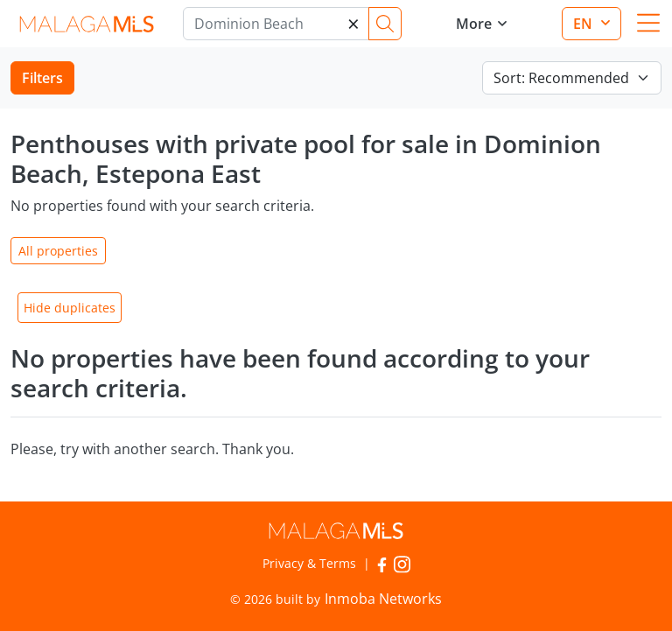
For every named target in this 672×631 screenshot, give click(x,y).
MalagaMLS (86, 24)
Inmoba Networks (383, 599)
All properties (58, 251)
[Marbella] (276, 24)
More (474, 24)
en (584, 24)
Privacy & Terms (309, 563)
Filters (42, 78)
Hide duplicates (70, 308)
